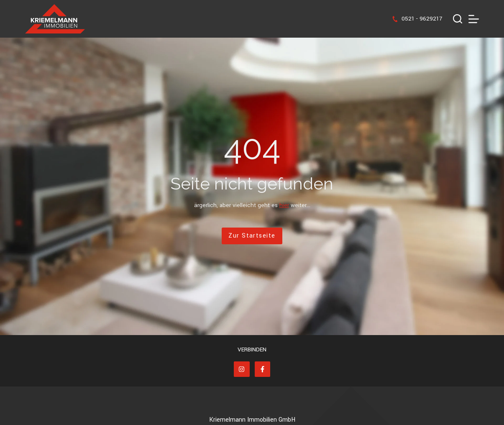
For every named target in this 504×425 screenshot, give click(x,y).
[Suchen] (458, 19)
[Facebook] (263, 369)
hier (284, 205)
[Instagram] (242, 369)
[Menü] (474, 19)
